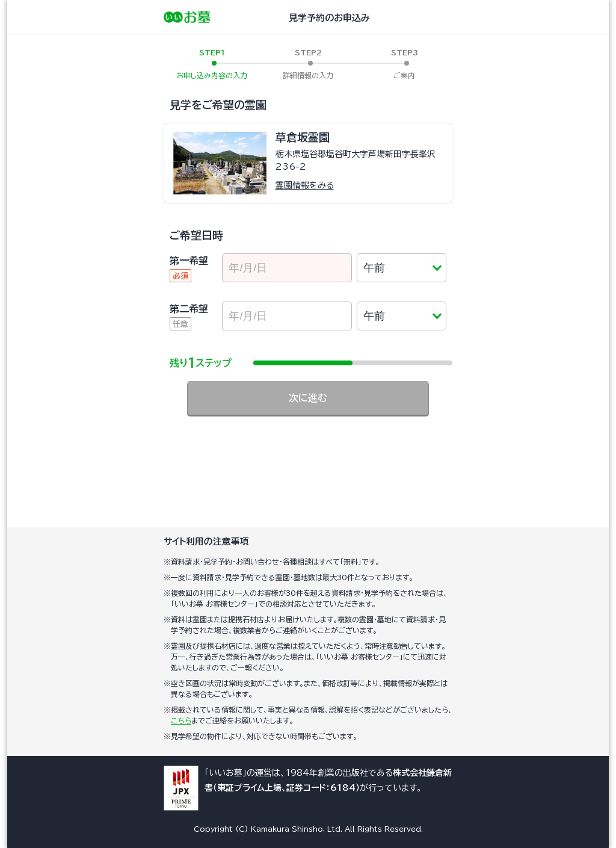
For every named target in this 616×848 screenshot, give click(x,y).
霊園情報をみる (305, 185)
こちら (181, 720)
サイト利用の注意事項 (206, 541)
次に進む (308, 398)
